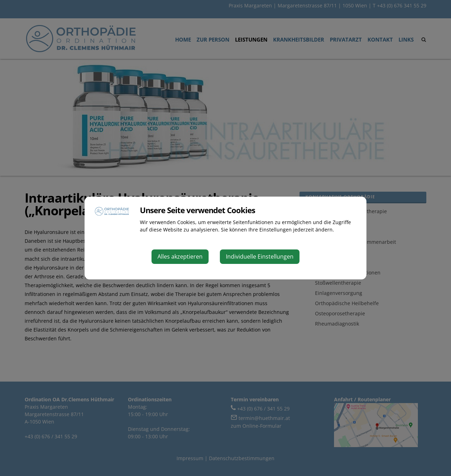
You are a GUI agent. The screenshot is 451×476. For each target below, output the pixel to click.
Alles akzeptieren (180, 256)
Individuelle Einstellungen (260, 256)
